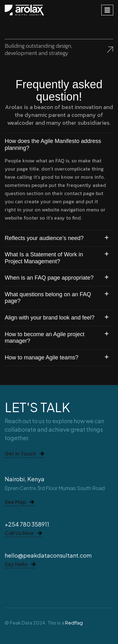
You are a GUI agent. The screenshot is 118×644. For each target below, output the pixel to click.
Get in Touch (25, 454)
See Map (20, 502)
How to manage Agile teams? (42, 357)
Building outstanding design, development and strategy (59, 49)
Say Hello (20, 565)
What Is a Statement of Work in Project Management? (44, 258)
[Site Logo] (24, 10)
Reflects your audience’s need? (44, 238)
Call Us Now (23, 533)
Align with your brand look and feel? (50, 318)
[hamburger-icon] (107, 10)
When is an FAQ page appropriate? (49, 278)
